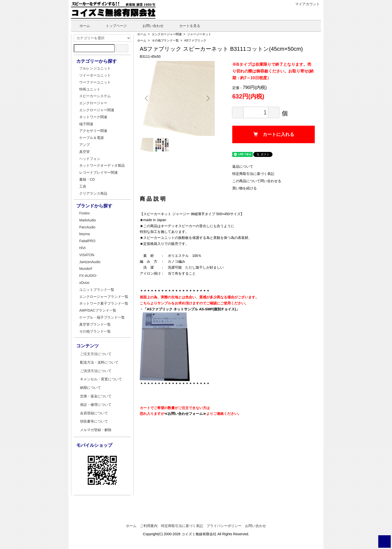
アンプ (84, 145)
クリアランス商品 (93, 193)
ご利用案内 (149, 526)
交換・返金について (96, 396)
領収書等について (94, 421)
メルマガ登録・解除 (96, 430)
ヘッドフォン (90, 159)
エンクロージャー (93, 103)
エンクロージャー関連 (167, 34)
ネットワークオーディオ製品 (102, 165)
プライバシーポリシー (224, 526)
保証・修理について (96, 405)
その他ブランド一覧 (165, 40)
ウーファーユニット (95, 82)
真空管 (84, 152)
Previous (147, 98)
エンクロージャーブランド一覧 (104, 297)
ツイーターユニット (95, 75)
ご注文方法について (96, 354)
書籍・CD (87, 179)
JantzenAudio (90, 262)
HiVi (82, 248)
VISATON (87, 255)
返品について (243, 166)
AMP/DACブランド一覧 (98, 310)
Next (207, 98)
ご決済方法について (96, 371)
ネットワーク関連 (93, 117)
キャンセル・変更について (101, 379)
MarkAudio (88, 220)
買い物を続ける (244, 188)
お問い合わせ (149, 26)
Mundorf (86, 269)
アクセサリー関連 (93, 131)
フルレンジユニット (95, 68)
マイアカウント (305, 4)
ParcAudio (87, 227)
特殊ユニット (90, 89)
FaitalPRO (87, 241)
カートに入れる (274, 134)
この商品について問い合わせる (257, 181)
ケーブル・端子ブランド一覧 (102, 317)
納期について (90, 388)
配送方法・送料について (99, 362)
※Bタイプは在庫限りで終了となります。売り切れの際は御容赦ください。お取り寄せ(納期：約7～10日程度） (273, 71)
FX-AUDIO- (88, 276)
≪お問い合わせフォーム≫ (185, 414)
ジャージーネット (199, 34)
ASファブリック (195, 40)
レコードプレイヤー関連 (98, 172)
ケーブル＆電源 (91, 138)
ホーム (81, 26)
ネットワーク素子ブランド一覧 (104, 303)
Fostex (84, 213)
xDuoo (84, 283)
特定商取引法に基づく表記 (253, 174)
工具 (83, 186)
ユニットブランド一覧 (97, 290)
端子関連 (86, 124)
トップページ (113, 26)
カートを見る (186, 26)
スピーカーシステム (95, 96)
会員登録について (94, 413)
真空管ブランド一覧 (95, 324)
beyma (84, 234)
